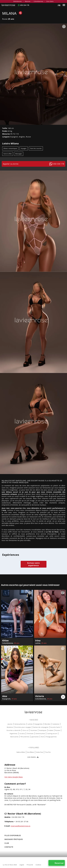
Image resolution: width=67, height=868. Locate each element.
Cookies (38, 865)
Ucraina (22, 733)
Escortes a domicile (14, 730)
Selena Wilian (21, 752)
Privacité (30, 865)
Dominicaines (40, 733)
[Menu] (64, 5)
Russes (58, 730)
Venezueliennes (20, 724)
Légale (22, 865)
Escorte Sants (55, 727)
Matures (28, 1)
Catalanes (56, 724)
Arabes (51, 730)
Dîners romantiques (10, 148)
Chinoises (30, 733)
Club (7, 843)
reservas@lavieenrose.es (21, 826)
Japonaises (35, 737)
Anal (42, 737)
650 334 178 (25, 5)
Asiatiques (43, 730)
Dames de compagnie (41, 727)
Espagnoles (39, 724)
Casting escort (52, 733)
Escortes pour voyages (23, 727)
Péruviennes (25, 737)
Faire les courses (36, 148)
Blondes (47, 724)
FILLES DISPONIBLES (13, 835)
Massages (19, 154)
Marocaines (14, 737)
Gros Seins (50, 1)
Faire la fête (8, 154)
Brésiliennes (18, 1)
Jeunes (10, 724)
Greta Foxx (40, 752)
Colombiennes (38, 1)
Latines (30, 724)
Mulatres (10, 727)
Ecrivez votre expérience (33, 564)
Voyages (24, 148)
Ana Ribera (31, 752)
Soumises (34, 730)
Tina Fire (48, 752)
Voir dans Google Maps (14, 777)
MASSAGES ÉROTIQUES (14, 839)
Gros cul (25, 730)
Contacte (9, 847)
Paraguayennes (51, 737)
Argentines (14, 733)
